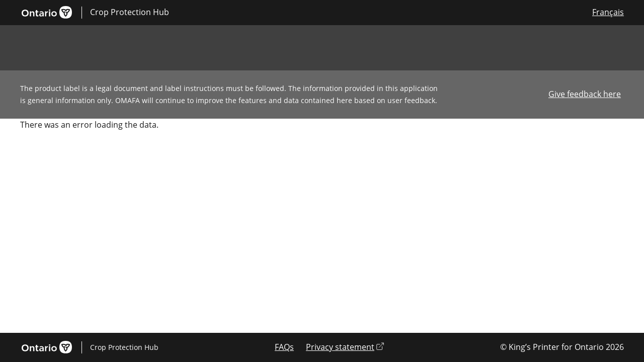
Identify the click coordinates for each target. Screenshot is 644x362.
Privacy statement (345, 347)
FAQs (284, 347)
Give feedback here (585, 94)
